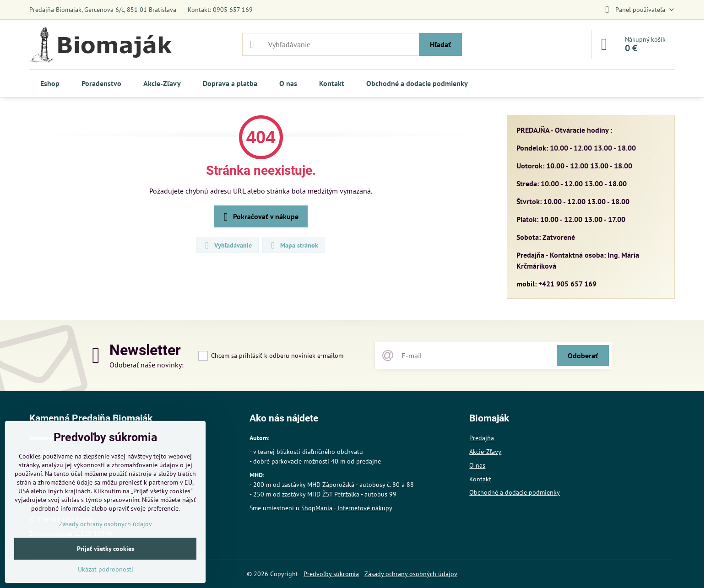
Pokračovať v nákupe (259, 217)
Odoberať (583, 356)
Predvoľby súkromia (331, 574)
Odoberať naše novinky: (147, 365)
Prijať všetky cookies (106, 549)
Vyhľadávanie (227, 245)
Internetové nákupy (365, 508)
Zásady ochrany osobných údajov (411, 574)
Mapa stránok (293, 245)
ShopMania (317, 508)
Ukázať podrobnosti (106, 569)
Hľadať (440, 44)
